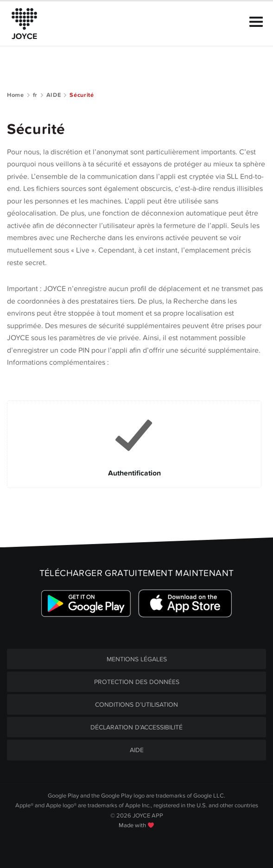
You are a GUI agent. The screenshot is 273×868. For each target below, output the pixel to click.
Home (16, 95)
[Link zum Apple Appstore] (185, 604)
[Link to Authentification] (134, 444)
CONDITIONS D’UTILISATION (136, 705)
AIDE (54, 95)
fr (35, 95)
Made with (136, 825)
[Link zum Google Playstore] (86, 604)
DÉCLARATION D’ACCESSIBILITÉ (136, 727)
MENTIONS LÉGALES (137, 659)
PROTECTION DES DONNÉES (137, 682)
